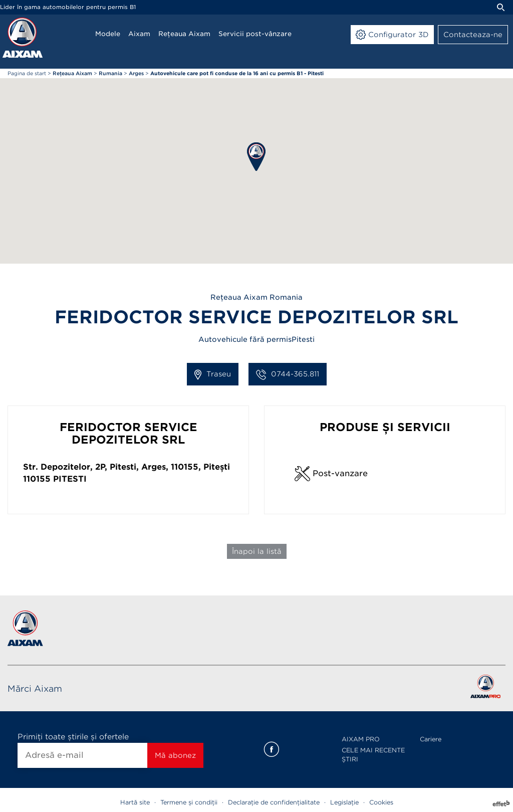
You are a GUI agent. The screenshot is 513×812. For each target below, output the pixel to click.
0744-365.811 (288, 374)
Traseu (213, 374)
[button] (256, 157)
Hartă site (135, 802)
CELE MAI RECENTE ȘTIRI (373, 755)
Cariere (431, 739)
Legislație (344, 802)
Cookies (381, 802)
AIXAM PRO (361, 739)
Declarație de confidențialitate (274, 802)
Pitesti (70, 479)
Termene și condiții (189, 802)
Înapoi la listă (257, 551)
